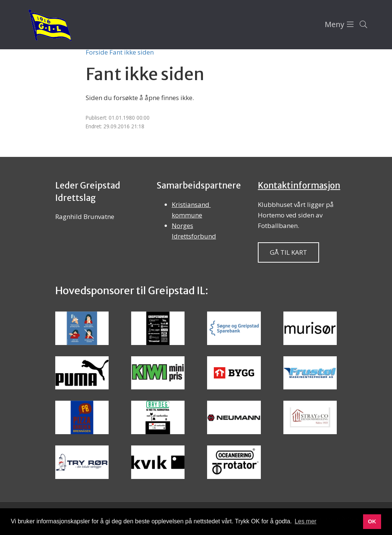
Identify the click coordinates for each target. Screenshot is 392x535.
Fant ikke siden (132, 52)
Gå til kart (288, 252)
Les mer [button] (306, 521)
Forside (97, 52)
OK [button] (372, 521)
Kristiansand (191, 204)
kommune (187, 215)
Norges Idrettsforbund (194, 231)
